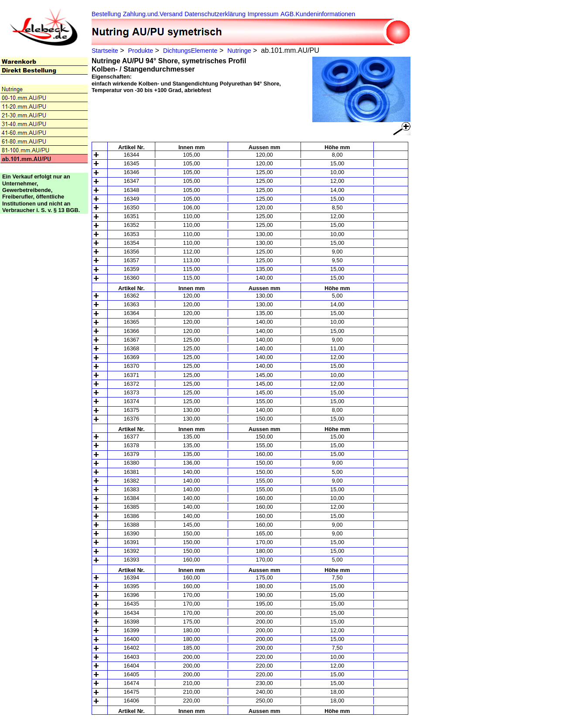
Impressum (263, 14)
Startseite (105, 51)
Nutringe (239, 51)
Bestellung (106, 14)
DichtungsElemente (190, 51)
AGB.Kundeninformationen (318, 14)
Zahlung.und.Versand (153, 14)
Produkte (140, 51)
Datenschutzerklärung (215, 14)
